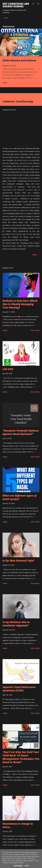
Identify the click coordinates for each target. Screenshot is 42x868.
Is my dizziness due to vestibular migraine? (16, 624)
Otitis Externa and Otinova (19, 60)
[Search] (33, 4)
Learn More (18, 866)
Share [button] (5, 83)
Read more (35, 330)
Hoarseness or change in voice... (18, 825)
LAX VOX (8, 369)
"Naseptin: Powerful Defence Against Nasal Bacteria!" (21, 432)
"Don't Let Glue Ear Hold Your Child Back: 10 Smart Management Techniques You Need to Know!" (21, 757)
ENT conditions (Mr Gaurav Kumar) (16, 5)
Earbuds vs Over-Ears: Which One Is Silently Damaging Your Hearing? (20, 304)
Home (6, 18)
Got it (27, 866)
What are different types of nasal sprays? (20, 497)
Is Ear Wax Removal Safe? (18, 561)
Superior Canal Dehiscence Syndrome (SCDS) (19, 689)
